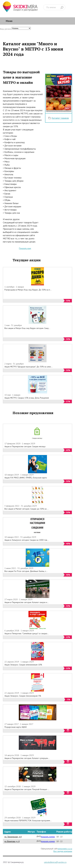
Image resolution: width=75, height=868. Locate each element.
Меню (9, 21)
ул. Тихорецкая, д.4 (13, 837)
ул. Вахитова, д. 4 (12, 841)
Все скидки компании (63, 851)
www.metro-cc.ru (65, 849)
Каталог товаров (60, 118)
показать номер (48, 837)
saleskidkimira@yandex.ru (55, 862)
